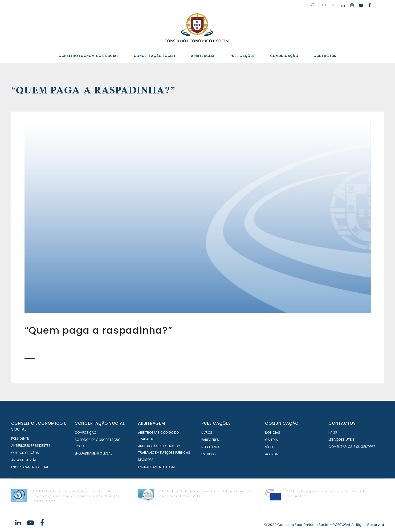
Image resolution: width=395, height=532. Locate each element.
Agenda (271, 454)
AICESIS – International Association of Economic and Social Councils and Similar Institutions (76, 496)
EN (332, 5)
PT (324, 5)
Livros (207, 433)
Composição (85, 433)
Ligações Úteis (342, 439)
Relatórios (211, 447)
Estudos (209, 454)
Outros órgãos (25, 453)
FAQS (333, 432)
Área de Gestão (24, 460)
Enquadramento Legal (30, 467)
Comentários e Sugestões (352, 447)
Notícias (273, 433)
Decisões (146, 460)
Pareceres (210, 440)
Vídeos (271, 447)
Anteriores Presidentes (31, 446)
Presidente (20, 438)
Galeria (271, 440)
